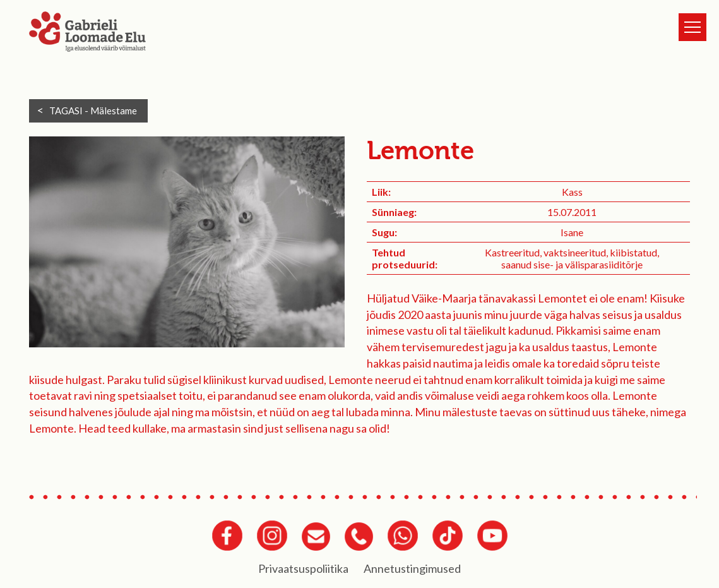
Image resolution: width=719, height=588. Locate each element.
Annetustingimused (412, 568)
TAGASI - (93, 111)
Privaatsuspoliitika (303, 568)
